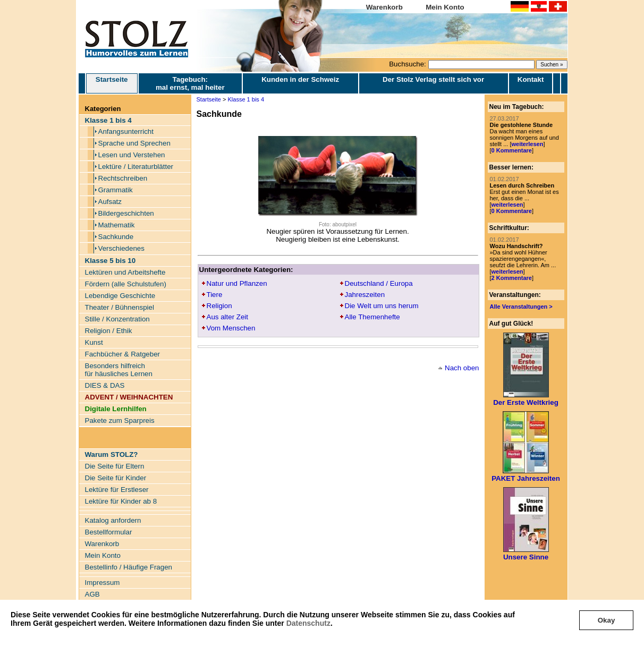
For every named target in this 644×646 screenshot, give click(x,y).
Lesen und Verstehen (132, 155)
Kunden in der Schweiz (300, 79)
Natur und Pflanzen (237, 283)
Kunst (94, 342)
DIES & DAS (105, 385)
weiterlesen (527, 144)
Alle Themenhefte (372, 317)
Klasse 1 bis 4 (246, 99)
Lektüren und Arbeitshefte (125, 272)
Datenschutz (308, 623)
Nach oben (462, 368)
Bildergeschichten (126, 213)
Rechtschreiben (123, 178)
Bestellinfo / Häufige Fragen (129, 567)
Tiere (215, 295)
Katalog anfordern (113, 520)
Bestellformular (109, 532)
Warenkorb (384, 7)
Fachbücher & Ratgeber (123, 354)
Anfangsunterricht (126, 131)
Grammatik (116, 190)
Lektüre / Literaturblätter (136, 167)
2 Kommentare (512, 278)
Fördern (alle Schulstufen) (126, 284)
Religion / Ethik (109, 331)
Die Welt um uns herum (382, 306)
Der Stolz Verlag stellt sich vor (433, 79)
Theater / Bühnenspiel (120, 307)
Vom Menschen (231, 328)
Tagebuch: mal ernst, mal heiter (190, 83)
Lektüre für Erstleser (117, 490)
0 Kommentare (512, 150)
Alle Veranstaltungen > (521, 307)
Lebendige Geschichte (120, 296)
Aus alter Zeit (228, 317)
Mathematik (117, 225)
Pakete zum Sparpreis (120, 420)
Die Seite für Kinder (116, 478)
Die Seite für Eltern (115, 466)
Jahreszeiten (365, 295)
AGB (92, 594)
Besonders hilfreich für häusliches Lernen (119, 370)
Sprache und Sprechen (134, 143)
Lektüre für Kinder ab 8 (121, 501)
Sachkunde (116, 237)
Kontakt (531, 79)
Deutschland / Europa (379, 283)
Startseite (112, 83)
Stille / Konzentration (117, 319)
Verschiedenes (121, 248)
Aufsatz (110, 202)
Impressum (103, 583)
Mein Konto (445, 7)
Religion (219, 306)
